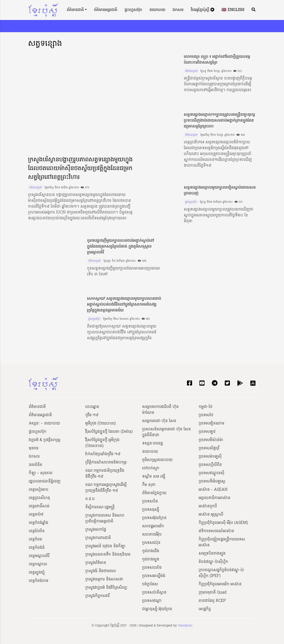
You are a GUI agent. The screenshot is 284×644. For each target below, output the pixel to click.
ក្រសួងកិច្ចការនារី (98, 596)
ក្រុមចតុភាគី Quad (213, 593)
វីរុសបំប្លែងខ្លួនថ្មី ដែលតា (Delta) (109, 432)
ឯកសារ (178, 10)
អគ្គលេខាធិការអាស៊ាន (215, 498)
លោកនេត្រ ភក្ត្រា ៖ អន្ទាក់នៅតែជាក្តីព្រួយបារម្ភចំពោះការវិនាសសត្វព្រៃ (217, 60)
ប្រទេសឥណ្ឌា (152, 601)
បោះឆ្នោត (92, 407)
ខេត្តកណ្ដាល (38, 564)
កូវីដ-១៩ (92, 415)
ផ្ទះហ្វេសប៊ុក (133, 10)
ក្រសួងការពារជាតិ (98, 538)
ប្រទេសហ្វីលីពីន (210, 465)
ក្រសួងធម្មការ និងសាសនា (104, 579)
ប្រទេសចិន (150, 501)
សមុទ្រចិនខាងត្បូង (212, 554)
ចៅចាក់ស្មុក (151, 468)
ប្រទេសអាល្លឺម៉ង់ (154, 576)
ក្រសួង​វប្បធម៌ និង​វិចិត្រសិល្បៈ (107, 588)
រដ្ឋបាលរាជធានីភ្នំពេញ (45, 481)
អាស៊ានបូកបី (208, 506)
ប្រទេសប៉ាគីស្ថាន (154, 593)
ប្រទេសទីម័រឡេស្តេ (212, 481)
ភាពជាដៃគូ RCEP (212, 601)
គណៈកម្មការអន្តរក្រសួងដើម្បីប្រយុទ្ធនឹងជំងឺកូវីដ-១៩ (106, 488)
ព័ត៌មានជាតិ (75, 10)
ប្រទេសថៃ (206, 415)
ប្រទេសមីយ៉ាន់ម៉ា (211, 440)
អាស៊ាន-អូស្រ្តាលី (211, 515)
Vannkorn (185, 626)
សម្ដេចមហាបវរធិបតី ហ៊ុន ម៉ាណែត (160, 410)
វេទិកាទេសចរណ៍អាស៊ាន (216, 531)
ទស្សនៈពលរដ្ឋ (152, 443)
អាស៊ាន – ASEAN (213, 490)
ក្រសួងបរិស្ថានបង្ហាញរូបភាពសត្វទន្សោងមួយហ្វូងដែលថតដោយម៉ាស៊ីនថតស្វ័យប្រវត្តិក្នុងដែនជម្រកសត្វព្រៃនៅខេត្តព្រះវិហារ (80, 169)
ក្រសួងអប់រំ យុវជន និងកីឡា (105, 546)
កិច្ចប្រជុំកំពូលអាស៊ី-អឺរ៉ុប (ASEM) (223, 523)
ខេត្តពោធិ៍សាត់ (39, 506)
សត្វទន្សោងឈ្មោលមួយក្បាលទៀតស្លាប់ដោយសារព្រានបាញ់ (220, 191)
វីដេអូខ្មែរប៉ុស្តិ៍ (203, 10)
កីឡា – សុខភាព (41, 473)
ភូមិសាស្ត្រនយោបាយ (157, 460)
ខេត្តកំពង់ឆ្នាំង (39, 523)
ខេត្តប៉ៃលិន (37, 531)
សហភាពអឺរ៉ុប (152, 535)
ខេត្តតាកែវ (36, 515)
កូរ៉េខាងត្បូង (151, 559)
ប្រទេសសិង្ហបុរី (209, 448)
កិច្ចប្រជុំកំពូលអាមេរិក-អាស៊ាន (220, 584)
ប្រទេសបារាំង (152, 568)
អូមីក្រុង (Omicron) (101, 423)
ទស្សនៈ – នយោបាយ (44, 423)
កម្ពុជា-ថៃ (206, 407)
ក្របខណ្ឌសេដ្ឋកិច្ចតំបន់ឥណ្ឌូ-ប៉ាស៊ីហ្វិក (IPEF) (221, 573)
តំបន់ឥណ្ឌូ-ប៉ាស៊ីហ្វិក (213, 562)
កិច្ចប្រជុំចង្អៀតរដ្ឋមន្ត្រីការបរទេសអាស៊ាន (222, 542)
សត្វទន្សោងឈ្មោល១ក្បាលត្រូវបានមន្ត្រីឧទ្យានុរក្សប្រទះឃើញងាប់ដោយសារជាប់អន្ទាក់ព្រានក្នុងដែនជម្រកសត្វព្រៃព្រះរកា (219, 121)
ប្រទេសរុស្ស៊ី (151, 510)
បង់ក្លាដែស (150, 584)
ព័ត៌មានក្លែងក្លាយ (154, 493)
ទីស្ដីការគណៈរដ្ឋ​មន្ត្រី (100, 507)
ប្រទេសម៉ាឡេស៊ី (210, 457)
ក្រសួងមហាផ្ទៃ (96, 530)
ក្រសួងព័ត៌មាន (96, 563)
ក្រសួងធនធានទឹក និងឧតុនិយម (108, 555)
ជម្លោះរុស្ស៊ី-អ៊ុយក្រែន (157, 609)
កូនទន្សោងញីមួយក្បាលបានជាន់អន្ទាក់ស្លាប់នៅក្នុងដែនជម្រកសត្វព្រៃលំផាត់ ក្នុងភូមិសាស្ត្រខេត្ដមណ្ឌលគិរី (121, 247)
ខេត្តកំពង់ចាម (39, 581)
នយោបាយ (157, 10)
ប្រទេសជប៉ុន (151, 543)
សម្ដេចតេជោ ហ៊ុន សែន (159, 421)
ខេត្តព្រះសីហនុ (39, 498)
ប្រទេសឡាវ (207, 432)
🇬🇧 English (233, 10)
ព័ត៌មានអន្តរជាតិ (106, 10)
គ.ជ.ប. (90, 499)
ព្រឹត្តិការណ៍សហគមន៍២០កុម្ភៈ (106, 462)
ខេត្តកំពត (35, 539)
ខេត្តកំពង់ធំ (37, 548)
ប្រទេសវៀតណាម (211, 423)
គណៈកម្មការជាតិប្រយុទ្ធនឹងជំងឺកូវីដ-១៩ (105, 474)
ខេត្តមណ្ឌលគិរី (39, 556)
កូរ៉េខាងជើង (151, 551)
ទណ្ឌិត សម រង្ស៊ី (154, 477)
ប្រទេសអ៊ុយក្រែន (154, 518)
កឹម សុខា (149, 485)
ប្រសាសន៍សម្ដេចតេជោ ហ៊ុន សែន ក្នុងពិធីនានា (166, 432)
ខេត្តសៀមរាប (39, 490)
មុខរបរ (34, 448)
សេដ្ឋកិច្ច (205, 609)
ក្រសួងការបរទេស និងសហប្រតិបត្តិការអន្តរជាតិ (105, 519)
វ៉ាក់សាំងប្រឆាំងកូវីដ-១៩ (103, 454)
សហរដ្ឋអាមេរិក (153, 526)
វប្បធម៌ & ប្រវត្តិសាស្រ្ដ (45, 440)
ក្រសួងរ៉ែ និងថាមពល (101, 571)
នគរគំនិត (35, 465)
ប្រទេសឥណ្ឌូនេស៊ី (211, 473)
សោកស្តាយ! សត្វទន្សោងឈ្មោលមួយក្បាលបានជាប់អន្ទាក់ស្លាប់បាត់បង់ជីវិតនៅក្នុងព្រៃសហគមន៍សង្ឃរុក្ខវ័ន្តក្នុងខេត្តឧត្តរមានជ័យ (124, 305)
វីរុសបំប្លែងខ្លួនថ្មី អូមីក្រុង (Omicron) (102, 443)
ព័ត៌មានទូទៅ (35, 188)
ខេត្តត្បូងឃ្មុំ (37, 573)
